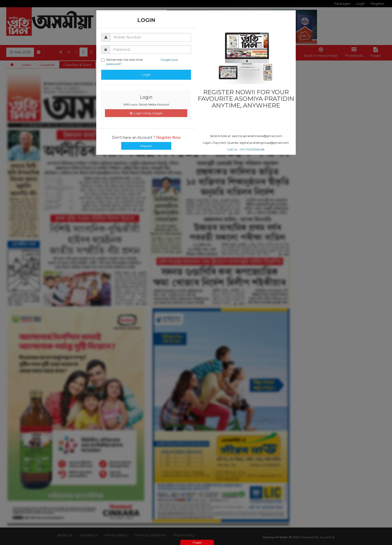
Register (146, 146)
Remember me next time (140, 62)
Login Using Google (146, 113)
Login (146, 74)
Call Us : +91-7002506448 (246, 149)
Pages (197, 542)
